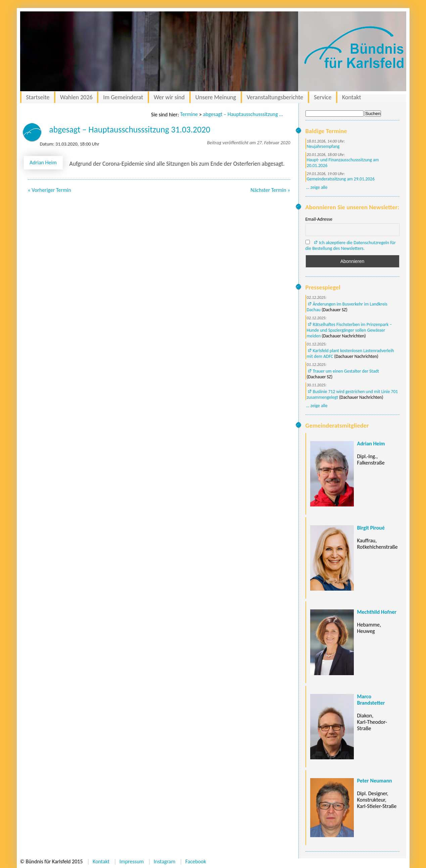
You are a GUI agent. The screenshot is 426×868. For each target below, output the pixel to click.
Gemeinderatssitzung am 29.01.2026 (341, 179)
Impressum (132, 861)
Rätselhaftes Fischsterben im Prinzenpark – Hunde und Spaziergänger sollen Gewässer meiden (349, 330)
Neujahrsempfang (323, 146)
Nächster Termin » (270, 190)
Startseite (38, 97)
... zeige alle (317, 187)
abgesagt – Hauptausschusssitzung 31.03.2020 (243, 114)
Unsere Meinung (216, 97)
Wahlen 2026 (76, 97)
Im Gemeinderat (123, 97)
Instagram (165, 861)
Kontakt (351, 97)
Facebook (196, 861)
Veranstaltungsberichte (275, 97)
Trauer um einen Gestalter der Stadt (346, 371)
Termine (189, 114)
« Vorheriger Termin (50, 190)
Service (323, 97)
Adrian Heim (43, 162)
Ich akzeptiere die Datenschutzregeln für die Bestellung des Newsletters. (351, 246)
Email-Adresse (319, 219)
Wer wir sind (169, 97)
